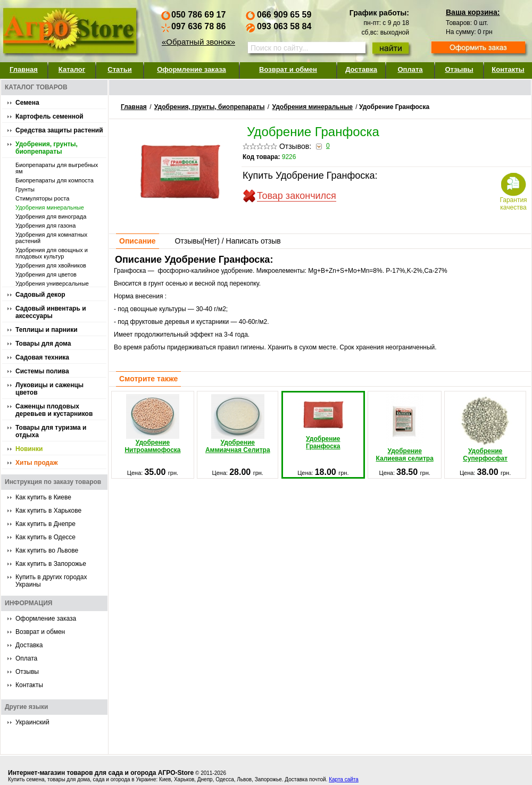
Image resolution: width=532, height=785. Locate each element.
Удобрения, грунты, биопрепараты (47, 148)
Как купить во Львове (47, 550)
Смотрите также (148, 379)
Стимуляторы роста (42, 198)
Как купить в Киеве (43, 497)
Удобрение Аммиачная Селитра (238, 424)
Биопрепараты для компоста (55, 180)
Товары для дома (43, 344)
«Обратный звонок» (198, 42)
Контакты (508, 69)
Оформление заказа (192, 69)
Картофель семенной (49, 116)
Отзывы (459, 69)
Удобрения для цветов (46, 274)
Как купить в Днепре (45, 524)
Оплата (410, 69)
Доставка (361, 69)
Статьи (119, 69)
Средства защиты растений (59, 130)
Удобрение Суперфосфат (485, 428)
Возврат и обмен (288, 69)
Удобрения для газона (45, 226)
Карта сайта (344, 779)
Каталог (72, 69)
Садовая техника (42, 357)
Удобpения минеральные (50, 207)
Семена (27, 103)
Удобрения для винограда (51, 216)
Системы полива (42, 371)
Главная (24, 69)
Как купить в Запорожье (51, 564)
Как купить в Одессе (45, 537)
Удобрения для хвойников (51, 265)
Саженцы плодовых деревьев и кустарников (54, 410)
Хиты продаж (36, 463)
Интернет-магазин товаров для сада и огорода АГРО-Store (101, 773)
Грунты (25, 189)
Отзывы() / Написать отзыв (227, 241)
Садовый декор (40, 295)
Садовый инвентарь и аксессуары (51, 312)
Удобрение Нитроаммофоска (152, 424)
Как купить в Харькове (48, 511)
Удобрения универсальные (52, 283)
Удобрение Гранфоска (323, 423)
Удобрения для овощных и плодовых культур (52, 253)
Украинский (32, 722)
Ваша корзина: (473, 12)
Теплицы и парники (47, 330)
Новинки (29, 449)
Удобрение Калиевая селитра (405, 428)
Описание (138, 241)
